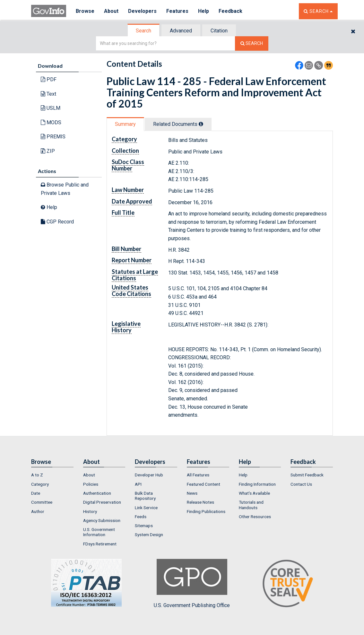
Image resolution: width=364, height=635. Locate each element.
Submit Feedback (307, 475)
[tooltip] (201, 124)
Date (36, 493)
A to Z (37, 475)
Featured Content (204, 484)
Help (204, 11)
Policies (91, 484)
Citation (219, 31)
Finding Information (257, 484)
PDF (49, 79)
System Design (149, 535)
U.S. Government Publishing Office (192, 584)
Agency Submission (102, 520)
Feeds (141, 517)
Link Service (146, 508)
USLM (51, 108)
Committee (42, 502)
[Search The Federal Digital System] (252, 43)
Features (177, 11)
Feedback (230, 11)
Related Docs (178, 124)
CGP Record (57, 222)
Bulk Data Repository (145, 496)
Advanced (181, 31)
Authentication (97, 493)
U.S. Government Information (99, 532)
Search (143, 31)
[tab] (144, 31)
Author (38, 511)
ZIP (48, 151)
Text (48, 94)
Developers (142, 11)
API (138, 484)
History (90, 511)
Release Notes (200, 502)
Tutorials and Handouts (251, 505)
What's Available (254, 493)
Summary (125, 124)
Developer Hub (149, 475)
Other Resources (255, 517)
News (192, 493)
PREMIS (53, 137)
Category (40, 484)
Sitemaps (144, 526)
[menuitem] (52, 475)
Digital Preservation (102, 502)
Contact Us (301, 484)
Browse (85, 11)
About (111, 11)
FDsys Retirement (100, 544)
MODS (51, 122)
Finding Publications (206, 511)
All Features (198, 475)
